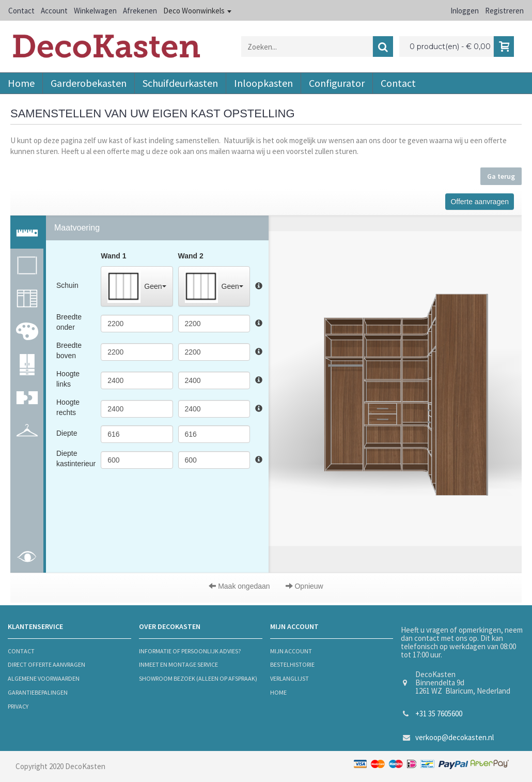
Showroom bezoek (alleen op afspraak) (198, 678)
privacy (18, 706)
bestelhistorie (292, 664)
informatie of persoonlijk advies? (190, 651)
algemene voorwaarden (44, 678)
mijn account (291, 651)
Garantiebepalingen (38, 692)
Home (278, 692)
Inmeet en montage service (178, 664)
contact (21, 651)
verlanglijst (290, 678)
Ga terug (501, 176)
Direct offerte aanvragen (46, 664)
